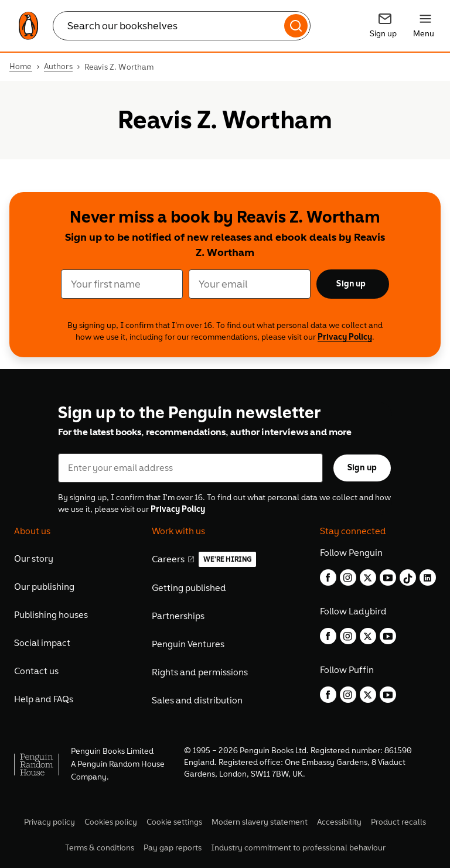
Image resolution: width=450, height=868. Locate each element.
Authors (58, 67)
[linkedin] (428, 577)
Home (21, 67)
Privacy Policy (345, 337)
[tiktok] (408, 577)
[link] (28, 26)
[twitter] (368, 577)
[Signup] (385, 26)
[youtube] (388, 577)
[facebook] (328, 577)
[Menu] (425, 26)
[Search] (296, 26)
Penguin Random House (121, 764)
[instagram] (348, 577)
